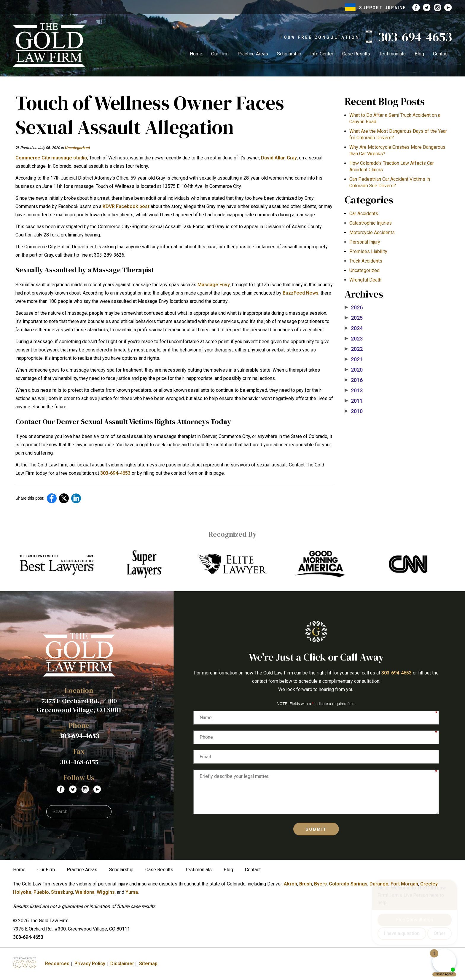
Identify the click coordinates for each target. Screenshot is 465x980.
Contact (441, 54)
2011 (354, 401)
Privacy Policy (90, 964)
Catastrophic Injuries (371, 223)
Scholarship (289, 54)
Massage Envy (214, 285)
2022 (354, 349)
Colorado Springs (348, 884)
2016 (354, 380)
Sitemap (148, 964)
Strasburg (62, 892)
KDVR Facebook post (126, 206)
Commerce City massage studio (51, 158)
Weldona (85, 892)
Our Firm (220, 54)
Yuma (132, 892)
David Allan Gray (279, 158)
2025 (354, 318)
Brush (306, 884)
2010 (354, 411)
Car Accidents (364, 214)
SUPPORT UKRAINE (375, 8)
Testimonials (392, 54)
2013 (354, 391)
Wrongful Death (365, 280)
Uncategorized (77, 148)
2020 (354, 370)
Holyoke (22, 892)
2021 (354, 359)
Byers (320, 884)
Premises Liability (368, 251)
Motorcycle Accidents (372, 232)
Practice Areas (253, 54)
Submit (316, 829)
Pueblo (41, 892)
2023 (354, 339)
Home (196, 54)
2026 (354, 308)
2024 (354, 328)
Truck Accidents (366, 261)
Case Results (356, 54)
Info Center (322, 54)
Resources (57, 964)
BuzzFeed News (301, 293)
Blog (419, 54)
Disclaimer (122, 964)
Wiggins (106, 892)
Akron (290, 884)
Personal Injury (365, 242)
